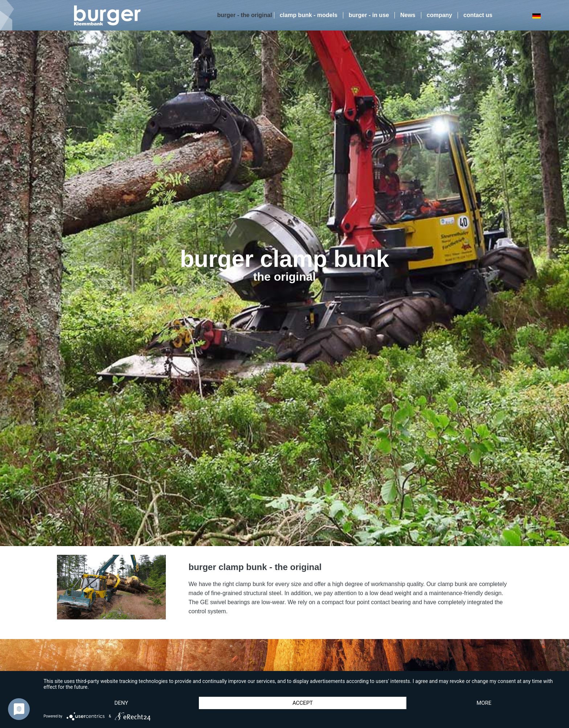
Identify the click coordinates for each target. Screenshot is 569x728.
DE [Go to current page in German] (536, 16)
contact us (478, 15)
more (484, 703)
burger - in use (369, 15)
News (408, 15)
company (439, 15)
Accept (303, 703)
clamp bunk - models (309, 15)
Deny (121, 703)
